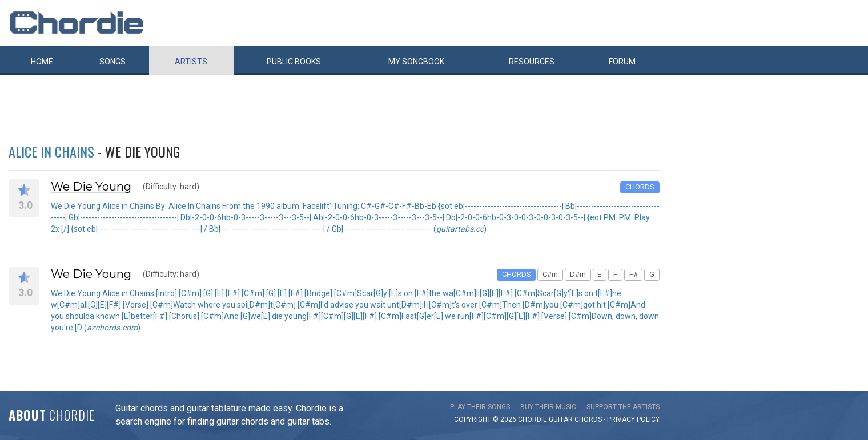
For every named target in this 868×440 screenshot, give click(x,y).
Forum (622, 62)
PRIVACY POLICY (633, 419)
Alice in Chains (51, 151)
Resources (532, 62)
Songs (112, 62)
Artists (191, 62)
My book (416, 62)
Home (42, 62)
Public (294, 62)
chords (588, 419)
